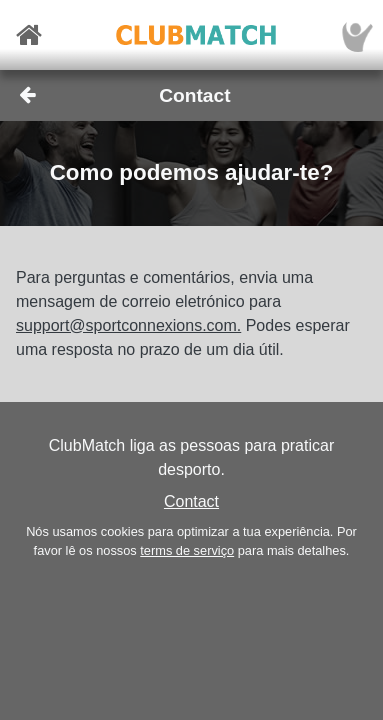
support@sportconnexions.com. (128, 325)
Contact (191, 501)
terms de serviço (187, 550)
